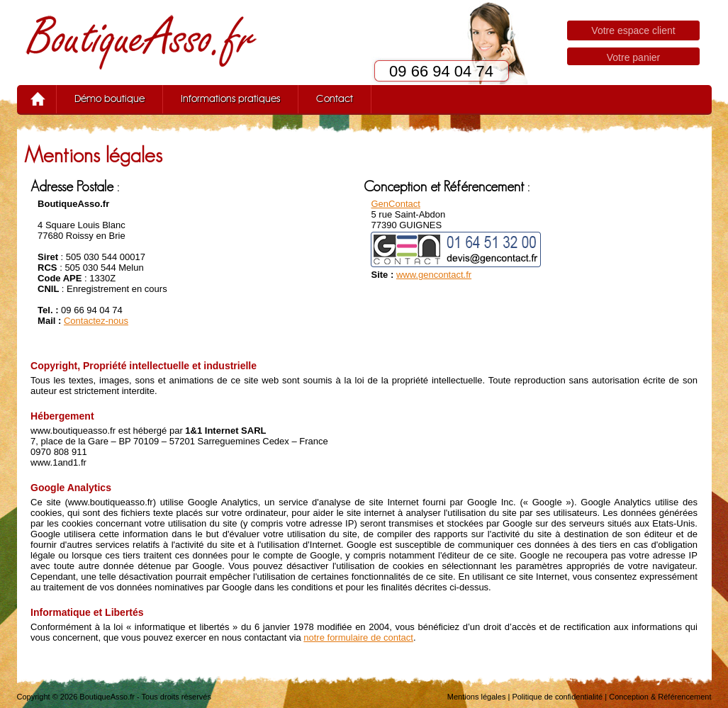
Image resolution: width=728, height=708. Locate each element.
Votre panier (634, 57)
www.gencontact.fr (434, 275)
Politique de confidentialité (557, 697)
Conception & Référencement (660, 697)
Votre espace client (633, 30)
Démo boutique (110, 99)
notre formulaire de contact (358, 637)
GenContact (395, 204)
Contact (335, 99)
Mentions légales (477, 697)
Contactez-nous (96, 321)
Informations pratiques (230, 99)
